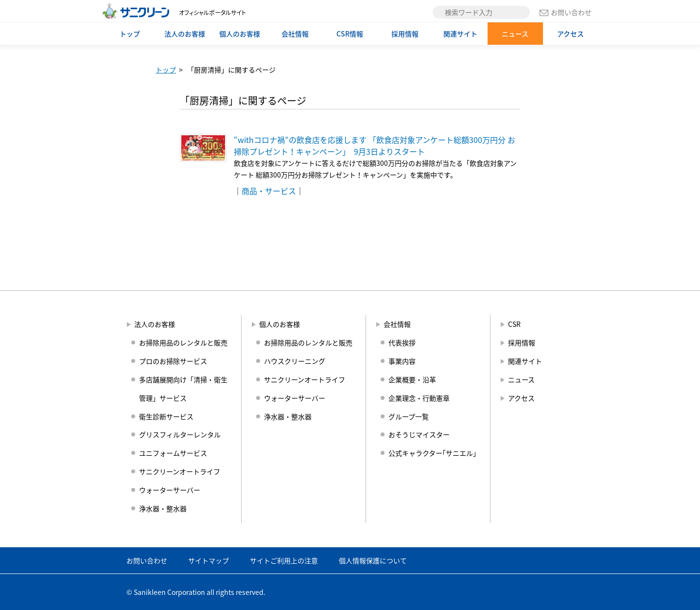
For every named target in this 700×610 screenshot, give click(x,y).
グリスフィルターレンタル (180, 434)
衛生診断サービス (166, 416)
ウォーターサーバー (170, 490)
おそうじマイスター (419, 434)
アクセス (570, 34)
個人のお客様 (240, 34)
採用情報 (405, 34)
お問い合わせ (566, 12)
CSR (514, 324)
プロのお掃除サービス (173, 361)
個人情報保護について (373, 560)
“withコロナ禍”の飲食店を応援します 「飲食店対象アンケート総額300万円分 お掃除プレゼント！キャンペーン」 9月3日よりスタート (375, 145)
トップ (130, 34)
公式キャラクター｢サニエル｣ (432, 453)
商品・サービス (269, 191)
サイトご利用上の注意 (284, 560)
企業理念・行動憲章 (419, 398)
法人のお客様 (185, 34)
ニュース (515, 34)
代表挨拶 (402, 342)
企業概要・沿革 (412, 379)
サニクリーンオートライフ (180, 471)
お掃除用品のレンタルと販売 (183, 342)
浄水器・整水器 (163, 508)
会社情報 (295, 34)
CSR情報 (350, 34)
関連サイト (460, 34)
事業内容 (402, 361)
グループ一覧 (409, 416)
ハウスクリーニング (295, 361)
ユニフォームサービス (173, 453)
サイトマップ (209, 560)
